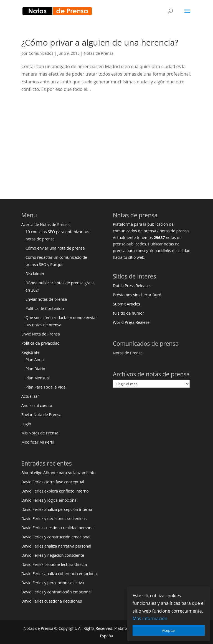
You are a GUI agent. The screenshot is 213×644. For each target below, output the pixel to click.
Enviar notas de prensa (46, 299)
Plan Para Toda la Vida (46, 387)
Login (26, 424)
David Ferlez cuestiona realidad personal (58, 528)
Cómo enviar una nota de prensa (55, 248)
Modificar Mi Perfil (38, 442)
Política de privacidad (40, 343)
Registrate (31, 352)
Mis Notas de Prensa (40, 433)
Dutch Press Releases (132, 286)
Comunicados (41, 53)
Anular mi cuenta (37, 405)
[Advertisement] (106, 144)
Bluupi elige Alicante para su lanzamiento (59, 473)
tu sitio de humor (128, 313)
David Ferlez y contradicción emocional (56, 592)
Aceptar (169, 630)
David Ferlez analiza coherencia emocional (59, 574)
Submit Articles (126, 304)
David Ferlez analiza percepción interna (57, 509)
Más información (150, 618)
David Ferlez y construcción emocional (56, 537)
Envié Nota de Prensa (41, 334)
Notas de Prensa (99, 53)
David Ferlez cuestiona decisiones (52, 601)
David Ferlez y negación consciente (53, 555)
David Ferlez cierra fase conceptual (53, 482)
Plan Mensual (38, 378)
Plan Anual (35, 360)
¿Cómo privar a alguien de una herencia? (100, 42)
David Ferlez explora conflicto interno (55, 491)
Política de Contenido (45, 308)
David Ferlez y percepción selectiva (53, 583)
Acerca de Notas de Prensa (45, 224)
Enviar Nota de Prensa (41, 415)
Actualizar (30, 396)
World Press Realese (131, 322)
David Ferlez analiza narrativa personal (56, 546)
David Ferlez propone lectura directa (54, 564)
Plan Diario (35, 369)
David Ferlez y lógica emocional (50, 500)
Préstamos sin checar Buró (137, 295)
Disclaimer (35, 274)
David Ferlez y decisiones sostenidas (54, 519)
